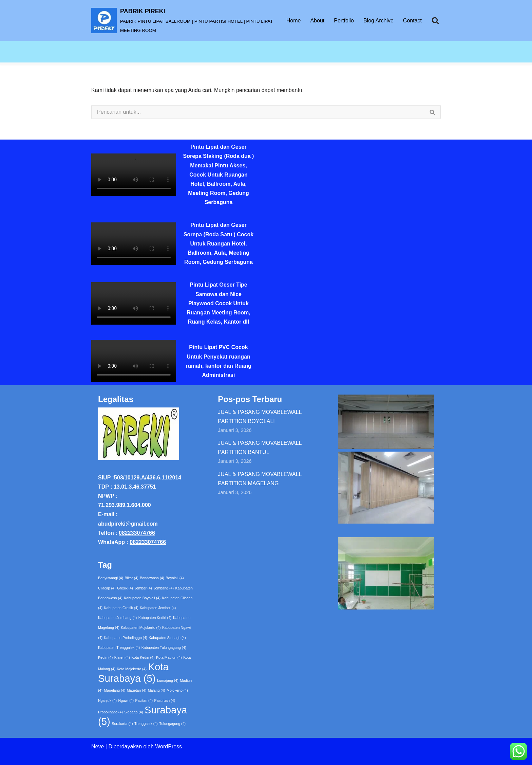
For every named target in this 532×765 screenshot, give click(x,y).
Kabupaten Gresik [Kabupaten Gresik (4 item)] (121, 608)
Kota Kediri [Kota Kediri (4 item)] (143, 657)
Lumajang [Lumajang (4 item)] (168, 680)
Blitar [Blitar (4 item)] (132, 578)
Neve (98, 746)
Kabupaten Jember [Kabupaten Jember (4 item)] (158, 608)
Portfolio (344, 21)
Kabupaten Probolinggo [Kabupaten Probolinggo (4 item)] (125, 638)
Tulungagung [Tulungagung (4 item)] (172, 724)
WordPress (168, 746)
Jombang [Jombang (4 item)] (164, 588)
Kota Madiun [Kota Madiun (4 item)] (169, 657)
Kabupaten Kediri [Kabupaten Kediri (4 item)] (155, 618)
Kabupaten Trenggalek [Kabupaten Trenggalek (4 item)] (119, 648)
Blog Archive (378, 21)
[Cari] (435, 20)
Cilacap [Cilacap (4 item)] (107, 588)
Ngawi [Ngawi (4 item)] (126, 700)
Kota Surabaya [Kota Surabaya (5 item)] (133, 672)
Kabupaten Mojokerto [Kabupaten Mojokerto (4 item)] (141, 627)
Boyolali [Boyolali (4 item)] (175, 578)
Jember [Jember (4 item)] (143, 588)
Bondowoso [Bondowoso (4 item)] (152, 578)
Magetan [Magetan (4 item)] (137, 690)
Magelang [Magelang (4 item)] (115, 690)
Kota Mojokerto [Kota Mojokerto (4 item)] (132, 669)
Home (294, 21)
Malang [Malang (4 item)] (157, 690)
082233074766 (137, 533)
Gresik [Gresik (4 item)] (125, 588)
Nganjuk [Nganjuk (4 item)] (107, 700)
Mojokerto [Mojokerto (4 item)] (177, 690)
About (317, 21)
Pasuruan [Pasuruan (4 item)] (165, 700)
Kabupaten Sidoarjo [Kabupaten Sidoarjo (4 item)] (167, 638)
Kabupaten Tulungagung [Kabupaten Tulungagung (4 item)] (164, 648)
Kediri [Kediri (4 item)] (105, 657)
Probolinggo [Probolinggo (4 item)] (110, 712)
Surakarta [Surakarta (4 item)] (122, 724)
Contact (412, 21)
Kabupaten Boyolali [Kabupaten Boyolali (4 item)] (142, 598)
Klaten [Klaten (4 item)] (122, 657)
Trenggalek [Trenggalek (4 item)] (146, 724)
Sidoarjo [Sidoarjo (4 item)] (134, 712)
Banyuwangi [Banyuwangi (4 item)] (111, 578)
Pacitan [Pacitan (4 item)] (144, 700)
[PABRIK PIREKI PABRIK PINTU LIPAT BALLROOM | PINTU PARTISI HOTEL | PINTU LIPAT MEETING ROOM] (183, 21)
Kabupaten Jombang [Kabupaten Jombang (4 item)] (117, 618)
